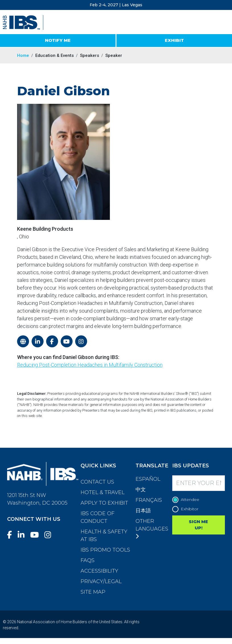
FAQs (88, 560)
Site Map (93, 592)
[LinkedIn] (23, 535)
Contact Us (97, 482)
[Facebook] (12, 535)
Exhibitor (187, 509)
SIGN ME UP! (198, 525)
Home (23, 55)
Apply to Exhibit (104, 503)
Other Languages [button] (152, 529)
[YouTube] (37, 535)
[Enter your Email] (199, 483)
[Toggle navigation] (223, 23)
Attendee (187, 500)
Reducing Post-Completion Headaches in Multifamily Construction (90, 365)
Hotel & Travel (102, 492)
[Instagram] (50, 535)
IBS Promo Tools (105, 550)
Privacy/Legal (101, 581)
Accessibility (99, 571)
